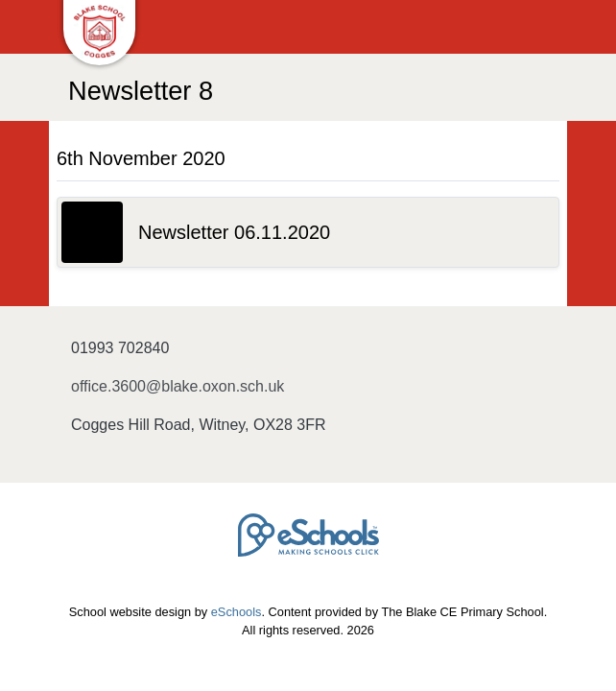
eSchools (237, 612)
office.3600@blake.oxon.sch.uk (178, 386)
